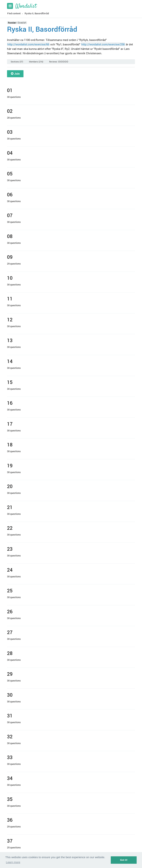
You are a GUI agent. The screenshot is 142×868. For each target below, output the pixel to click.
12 (10, 319)
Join (15, 74)
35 (10, 799)
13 (10, 340)
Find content (14, 13)
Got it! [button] (124, 860)
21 (10, 507)
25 (10, 590)
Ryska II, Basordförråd (37, 13)
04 (10, 153)
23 (10, 549)
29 (10, 674)
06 (10, 194)
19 (10, 465)
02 (10, 111)
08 (10, 236)
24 (10, 570)
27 (10, 632)
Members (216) (36, 62)
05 (10, 173)
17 (10, 424)
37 (10, 841)
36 (10, 820)
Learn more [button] (13, 862)
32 (10, 736)
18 (10, 444)
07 (10, 215)
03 (10, 132)
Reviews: (59, 62)
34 (10, 778)
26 (10, 611)
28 (10, 653)
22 (10, 528)
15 (10, 382)
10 (10, 278)
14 (10, 361)
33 (10, 757)
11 (10, 299)
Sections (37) (17, 62)
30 (10, 695)
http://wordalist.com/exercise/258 (103, 44)
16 (10, 403)
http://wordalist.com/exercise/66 (28, 44)
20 (10, 486)
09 (10, 257)
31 (10, 715)
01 (10, 90)
